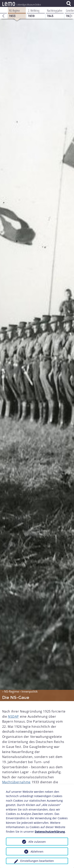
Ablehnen (37, 852)
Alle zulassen (37, 842)
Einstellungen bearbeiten (37, 861)
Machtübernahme (16, 782)
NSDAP (13, 716)
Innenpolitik (30, 691)
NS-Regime (12, 691)
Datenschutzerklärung (50, 832)
